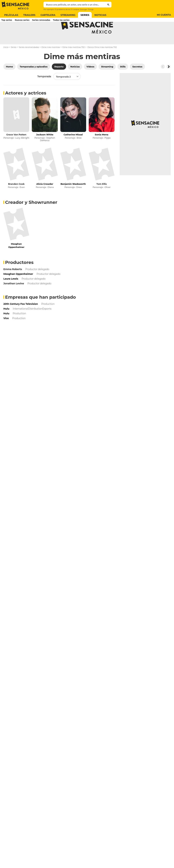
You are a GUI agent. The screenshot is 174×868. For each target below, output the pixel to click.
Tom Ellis (102, 197)
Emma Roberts (13, 283)
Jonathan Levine (14, 297)
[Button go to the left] (163, 80)
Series (14, 61)
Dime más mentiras (51, 61)
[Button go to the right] (169, 80)
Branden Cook (16, 197)
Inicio (6, 61)
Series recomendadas (29, 61)
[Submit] (108, 5)
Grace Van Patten (16, 148)
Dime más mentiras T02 (73, 61)
